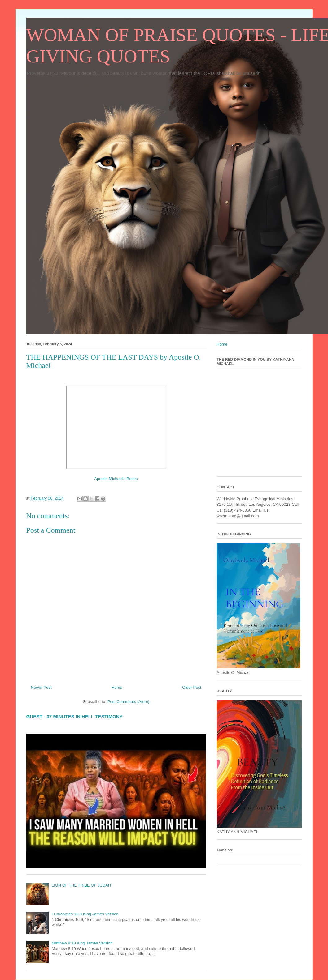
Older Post (192, 687)
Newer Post (41, 687)
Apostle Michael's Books (116, 479)
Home (117, 687)
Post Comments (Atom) (128, 702)
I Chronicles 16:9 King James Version (85, 914)
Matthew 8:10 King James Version (82, 943)
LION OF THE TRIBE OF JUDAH (81, 885)
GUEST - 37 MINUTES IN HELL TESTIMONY (74, 716)
